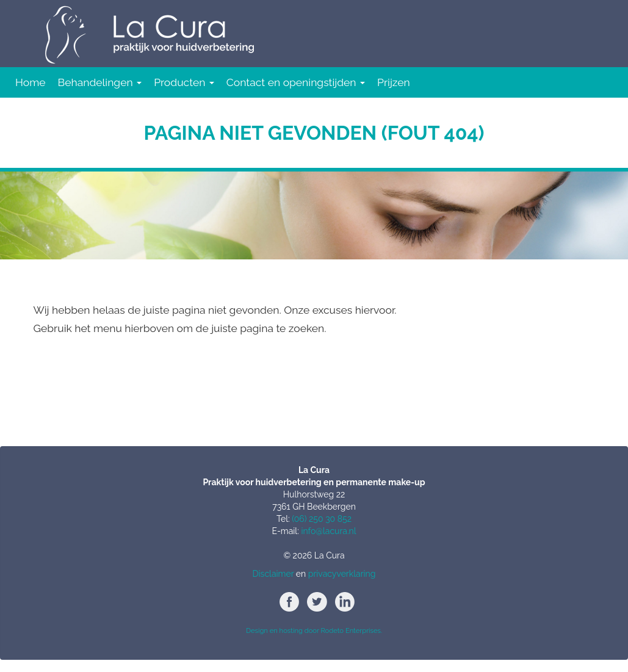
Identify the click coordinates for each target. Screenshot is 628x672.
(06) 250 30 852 (322, 519)
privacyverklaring (342, 574)
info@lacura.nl (328, 531)
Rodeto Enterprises (350, 630)
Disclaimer (273, 574)
